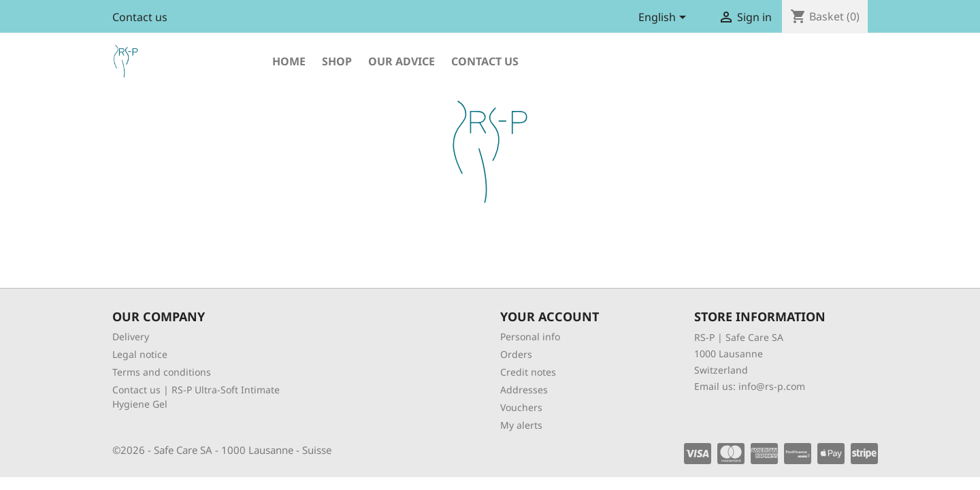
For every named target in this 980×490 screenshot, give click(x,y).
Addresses (524, 390)
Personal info (530, 337)
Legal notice (140, 354)
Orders (516, 354)
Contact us (140, 17)
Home (289, 61)
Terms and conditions (162, 372)
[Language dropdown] (665, 18)
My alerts (521, 425)
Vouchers (521, 407)
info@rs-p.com (772, 386)
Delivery (131, 337)
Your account (550, 316)
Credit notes (528, 372)
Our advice (402, 61)
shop (337, 61)
